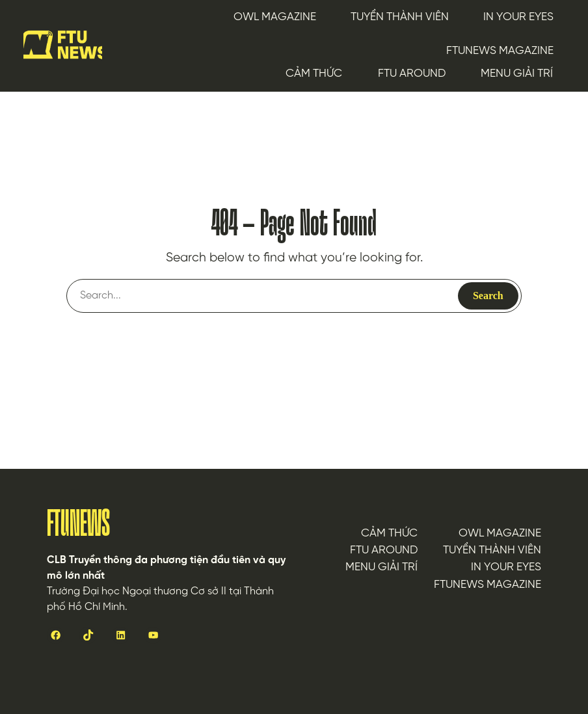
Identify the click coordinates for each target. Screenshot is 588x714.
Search (488, 296)
